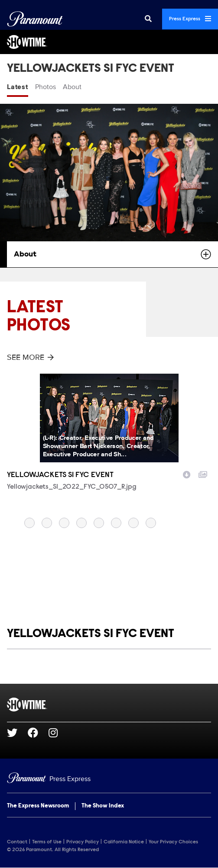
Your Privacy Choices (173, 842)
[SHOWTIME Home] (109, 42)
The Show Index (103, 806)
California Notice (124, 842)
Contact (17, 842)
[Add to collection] (203, 474)
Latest (18, 87)
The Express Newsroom (38, 806)
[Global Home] (35, 19)
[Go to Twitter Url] (17, 733)
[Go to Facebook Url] (38, 733)
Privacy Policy (83, 842)
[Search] (148, 19)
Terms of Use (47, 842)
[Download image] (187, 474)
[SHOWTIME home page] (109, 705)
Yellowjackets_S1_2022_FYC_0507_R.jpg (72, 487)
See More (30, 357)
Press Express (190, 19)
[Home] (109, 779)
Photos (46, 87)
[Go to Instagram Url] (58, 733)
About (72, 87)
